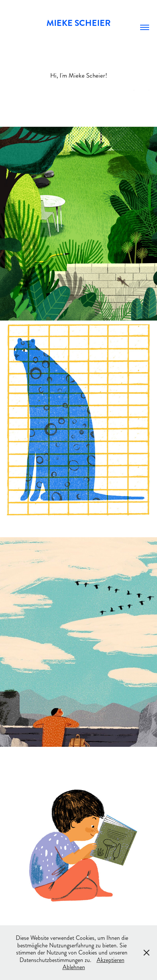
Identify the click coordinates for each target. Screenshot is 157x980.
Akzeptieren (111, 960)
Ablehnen (74, 967)
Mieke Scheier (78, 23)
